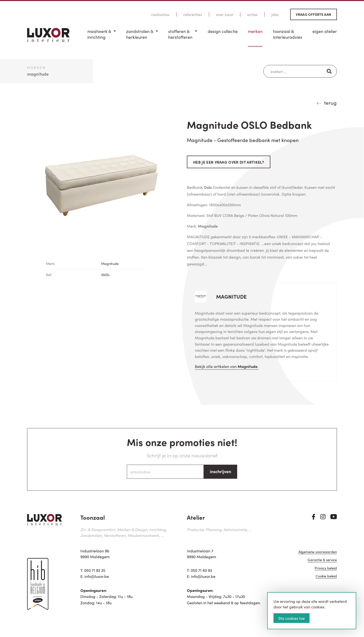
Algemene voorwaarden (318, 552)
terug (330, 103)
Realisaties (160, 14)
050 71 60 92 (201, 570)
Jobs (275, 14)
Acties (252, 14)
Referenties (193, 14)
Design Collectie (223, 31)
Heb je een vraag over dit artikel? (229, 162)
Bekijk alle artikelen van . (227, 366)
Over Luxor (225, 14)
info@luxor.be (97, 576)
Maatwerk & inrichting (99, 34)
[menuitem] (102, 37)
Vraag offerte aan (313, 14)
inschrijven (220, 471)
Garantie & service (322, 560)
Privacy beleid (326, 568)
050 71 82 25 (95, 570)
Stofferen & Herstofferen (180, 34)
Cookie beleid (326, 576)
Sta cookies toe (292, 618)
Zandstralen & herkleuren (140, 34)
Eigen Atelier (325, 31)
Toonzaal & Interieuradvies (288, 34)
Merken (255, 31)
